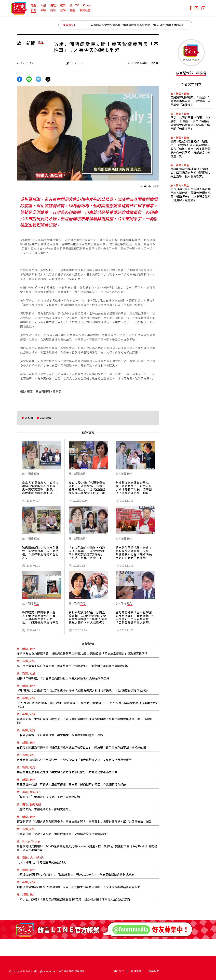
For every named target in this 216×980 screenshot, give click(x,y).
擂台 (73, 10)
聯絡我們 (154, 971)
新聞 (33, 10)
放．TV (74, 5)
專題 (33, 5)
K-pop (87, 5)
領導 (43, 10)
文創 (43, 5)
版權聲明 (136, 971)
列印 (156, 186)
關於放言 (85, 10)
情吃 (53, 5)
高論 (53, 10)
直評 (63, 10)
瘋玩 (63, 5)
